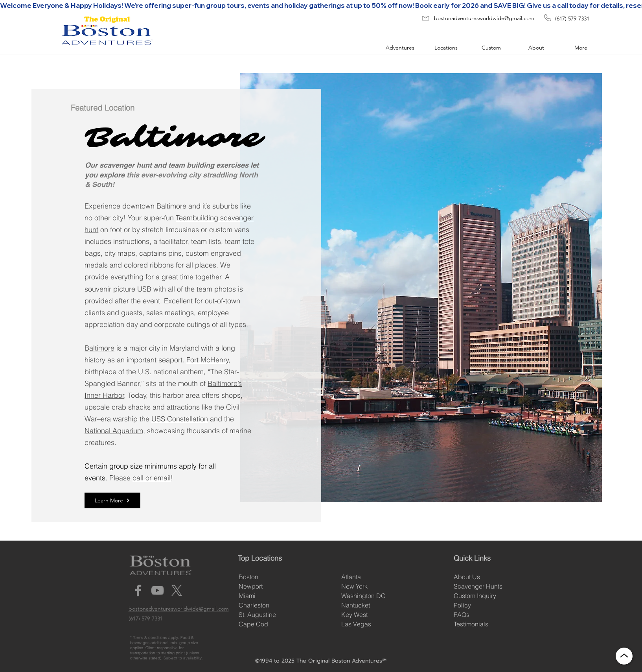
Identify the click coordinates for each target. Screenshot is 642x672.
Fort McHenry (208, 360)
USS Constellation (180, 419)
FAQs (462, 615)
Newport (251, 586)
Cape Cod (253, 624)
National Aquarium (114, 431)
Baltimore (99, 348)
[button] (397, 48)
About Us (467, 577)
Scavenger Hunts (478, 586)
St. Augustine (257, 615)
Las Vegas (356, 624)
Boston (248, 577)
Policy (462, 605)
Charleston (254, 605)
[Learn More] (112, 500)
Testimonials (471, 624)
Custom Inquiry (475, 596)
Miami (247, 596)
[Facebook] (138, 590)
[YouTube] (157, 590)
